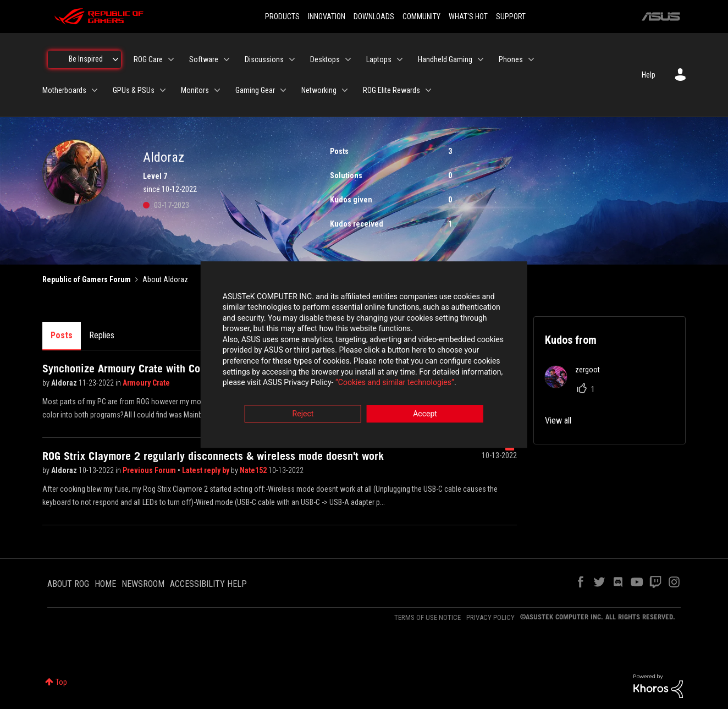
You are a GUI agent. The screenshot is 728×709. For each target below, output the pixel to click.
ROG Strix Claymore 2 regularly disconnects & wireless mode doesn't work (213, 456)
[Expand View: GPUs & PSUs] (163, 90)
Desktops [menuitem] (325, 59)
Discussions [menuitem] (264, 59)
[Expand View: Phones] (531, 59)
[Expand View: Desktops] (348, 59)
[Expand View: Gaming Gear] (283, 90)
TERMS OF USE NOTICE (428, 617)
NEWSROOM (143, 584)
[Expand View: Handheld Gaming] (481, 59)
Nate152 (254, 470)
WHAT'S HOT (468, 17)
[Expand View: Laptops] (400, 59)
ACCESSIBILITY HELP (208, 584)
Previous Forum (150, 470)
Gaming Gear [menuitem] (255, 90)
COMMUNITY (421, 17)
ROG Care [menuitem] (148, 59)
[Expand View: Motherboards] (95, 90)
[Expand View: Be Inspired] (115, 59)
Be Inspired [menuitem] (86, 59)
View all (558, 421)
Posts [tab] (62, 335)
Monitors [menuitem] (195, 90)
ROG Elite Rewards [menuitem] (391, 90)
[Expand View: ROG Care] (171, 59)
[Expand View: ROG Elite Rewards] (428, 90)
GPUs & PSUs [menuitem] (134, 90)
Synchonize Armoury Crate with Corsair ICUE (144, 369)
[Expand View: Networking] (345, 90)
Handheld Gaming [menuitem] (445, 59)
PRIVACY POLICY (490, 617)
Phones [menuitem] (511, 59)
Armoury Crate (146, 383)
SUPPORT (511, 17)
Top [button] (61, 682)
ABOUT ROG (68, 584)
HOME (105, 584)
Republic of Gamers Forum (87, 279)
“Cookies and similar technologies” (292, 384)
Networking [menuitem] (319, 90)
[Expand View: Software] (227, 59)
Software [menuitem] (204, 59)
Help (649, 75)
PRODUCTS (282, 17)
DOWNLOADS (374, 17)
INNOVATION (327, 17)
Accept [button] (425, 415)
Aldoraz (65, 383)
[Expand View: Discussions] (292, 59)
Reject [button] (303, 415)
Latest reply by (206, 470)
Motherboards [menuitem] (64, 90)
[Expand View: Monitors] (217, 90)
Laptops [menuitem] (379, 59)
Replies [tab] (102, 335)
